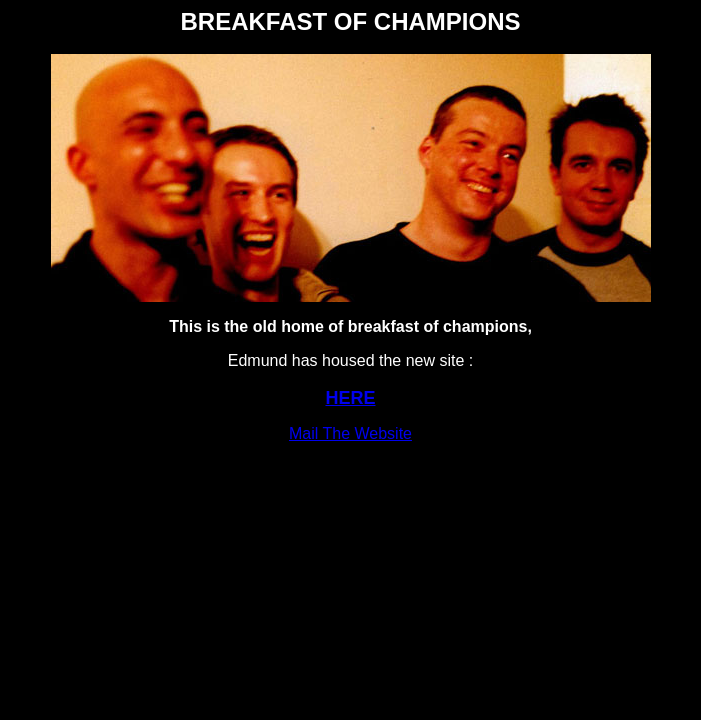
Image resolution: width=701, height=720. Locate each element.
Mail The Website (350, 433)
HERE (350, 398)
